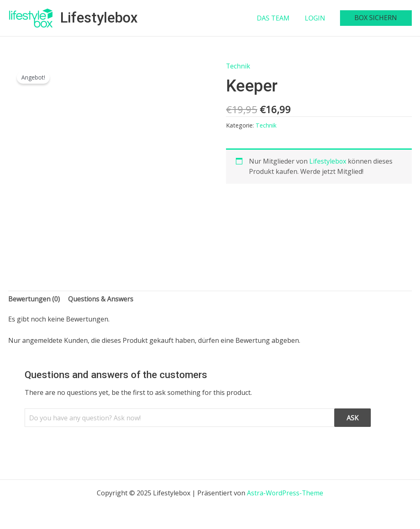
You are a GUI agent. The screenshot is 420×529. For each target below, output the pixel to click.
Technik (238, 66)
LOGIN (318, 18)
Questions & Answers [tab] (101, 299)
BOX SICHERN (377, 18)
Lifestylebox (99, 18)
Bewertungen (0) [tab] (34, 299)
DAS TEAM (278, 18)
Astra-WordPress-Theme (285, 493)
